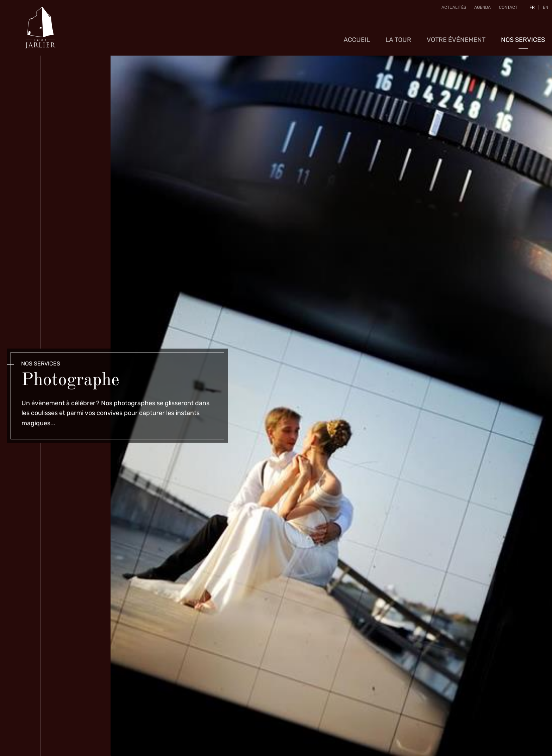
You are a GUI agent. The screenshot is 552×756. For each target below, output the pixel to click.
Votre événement (456, 33)
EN (542, 10)
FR (529, 10)
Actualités (451, 10)
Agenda (479, 10)
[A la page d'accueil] (40, 25)
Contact (505, 10)
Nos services (523, 33)
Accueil (357, 33)
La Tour (398, 33)
